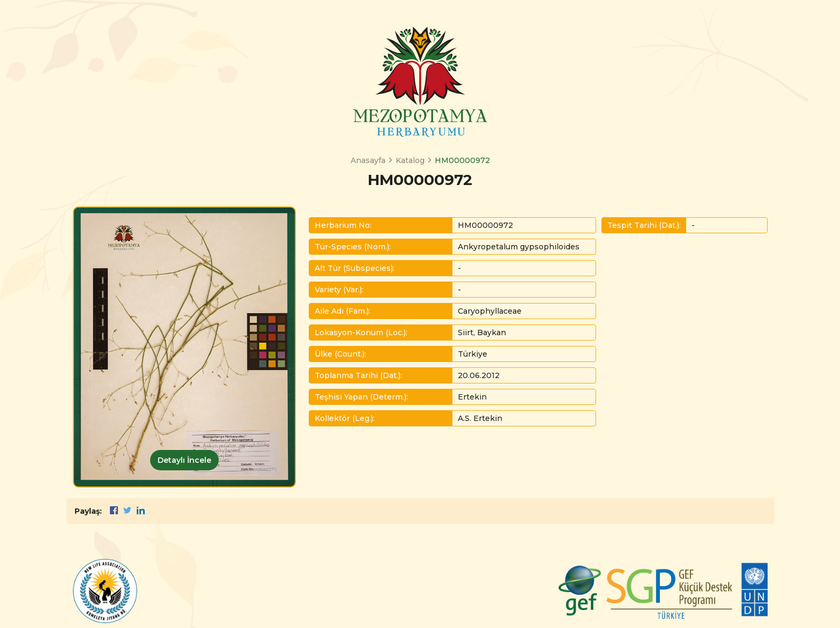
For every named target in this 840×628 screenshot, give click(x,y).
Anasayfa (368, 160)
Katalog (410, 160)
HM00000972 (462, 160)
